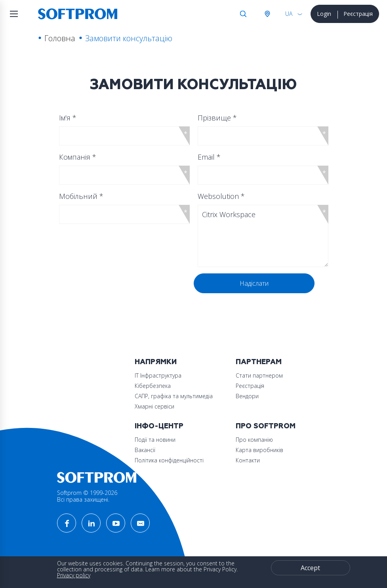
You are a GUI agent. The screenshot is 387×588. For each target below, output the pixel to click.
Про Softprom (266, 426)
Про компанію (254, 440)
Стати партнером (259, 375)
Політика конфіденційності (169, 460)
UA (289, 14)
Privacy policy (74, 575)
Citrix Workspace (263, 236)
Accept (310, 568)
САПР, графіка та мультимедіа (174, 396)
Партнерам (259, 362)
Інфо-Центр (159, 426)
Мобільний (81, 196)
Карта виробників (259, 450)
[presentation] (121, 289)
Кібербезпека (153, 386)
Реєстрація (358, 14)
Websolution (221, 196)
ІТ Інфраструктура (158, 375)
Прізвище (217, 118)
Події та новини (155, 440)
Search (243, 14)
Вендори (247, 396)
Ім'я (68, 118)
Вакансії (145, 450)
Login (324, 14)
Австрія (267, 14)
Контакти (248, 460)
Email (209, 157)
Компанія (78, 157)
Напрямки (156, 362)
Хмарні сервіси (154, 406)
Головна (60, 38)
